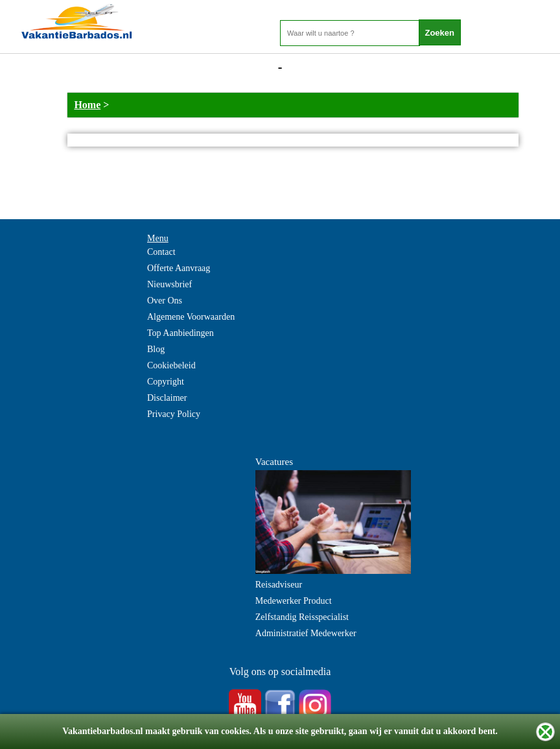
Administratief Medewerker (306, 633)
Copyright (166, 382)
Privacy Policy (174, 414)
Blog (156, 349)
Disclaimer (167, 398)
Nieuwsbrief (169, 284)
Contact (161, 252)
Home (87, 105)
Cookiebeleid (171, 365)
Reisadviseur (279, 585)
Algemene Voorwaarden (191, 317)
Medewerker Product (294, 601)
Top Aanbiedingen (181, 333)
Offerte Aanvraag (179, 268)
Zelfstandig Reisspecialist (302, 617)
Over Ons (165, 301)
